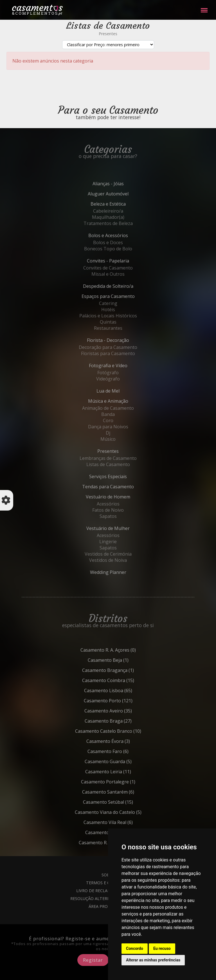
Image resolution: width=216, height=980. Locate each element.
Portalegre (121, 782)
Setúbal (121, 802)
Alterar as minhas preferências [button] (153, 960)
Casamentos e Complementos (37, 11)
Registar (93, 960)
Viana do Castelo (121, 812)
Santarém (121, 792)
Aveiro (121, 711)
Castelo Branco (121, 731)
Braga (121, 721)
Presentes (108, 34)
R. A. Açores (121, 650)
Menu (204, 7)
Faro (121, 751)
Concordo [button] (135, 948)
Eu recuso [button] (162, 948)
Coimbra (121, 680)
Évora (121, 741)
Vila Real (121, 822)
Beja (121, 660)
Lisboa (121, 691)
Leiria (121, 772)
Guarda (121, 761)
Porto (121, 701)
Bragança (121, 670)
